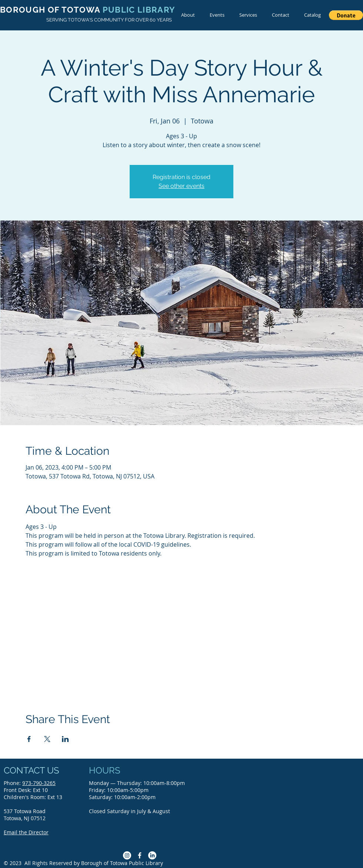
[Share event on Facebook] (29, 739)
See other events (181, 186)
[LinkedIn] (152, 855)
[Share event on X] (47, 739)
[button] (346, 15)
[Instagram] (127, 855)
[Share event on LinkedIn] (65, 739)
